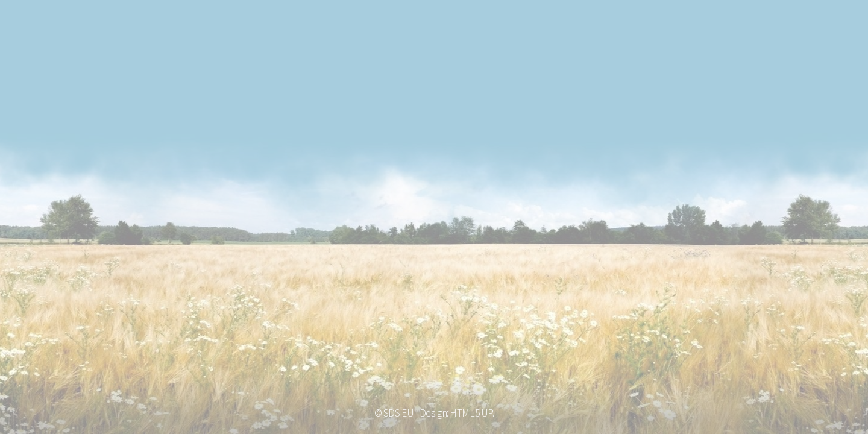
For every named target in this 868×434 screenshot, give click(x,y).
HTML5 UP (471, 413)
